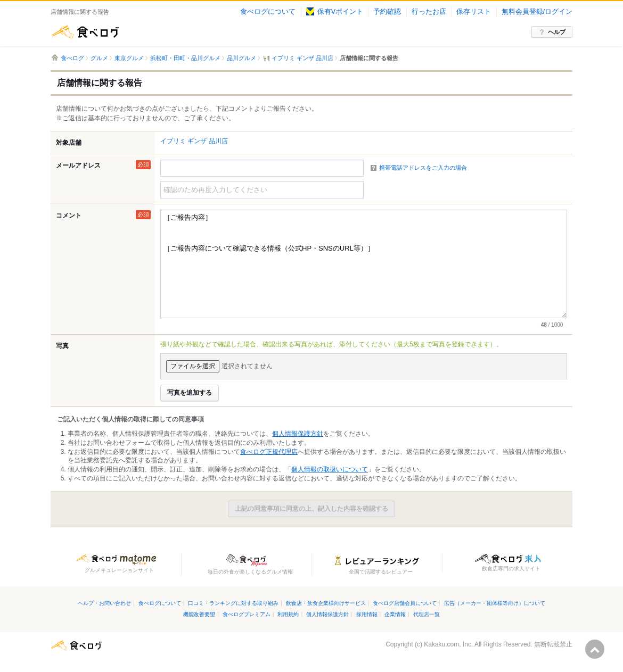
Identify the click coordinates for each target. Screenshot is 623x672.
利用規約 (288, 614)
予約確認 (387, 12)
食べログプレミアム (247, 614)
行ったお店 (429, 12)
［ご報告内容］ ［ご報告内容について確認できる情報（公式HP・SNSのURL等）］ (364, 264)
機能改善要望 (199, 614)
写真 (62, 346)
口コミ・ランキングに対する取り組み (233, 603)
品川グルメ (241, 58)
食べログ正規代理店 (269, 452)
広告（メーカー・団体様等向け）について (495, 603)
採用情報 (367, 614)
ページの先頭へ (595, 649)
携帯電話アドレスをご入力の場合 (423, 168)
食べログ (85, 32)
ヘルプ (557, 32)
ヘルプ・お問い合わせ (104, 603)
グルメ (99, 58)
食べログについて (268, 12)
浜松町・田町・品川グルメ (185, 58)
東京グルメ (129, 58)
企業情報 (395, 614)
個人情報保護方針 (298, 434)
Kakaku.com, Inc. (448, 644)
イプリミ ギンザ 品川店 (194, 141)
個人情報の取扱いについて (330, 469)
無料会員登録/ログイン (537, 12)
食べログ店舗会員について (405, 603)
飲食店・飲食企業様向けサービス (326, 603)
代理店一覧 (427, 614)
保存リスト (474, 12)
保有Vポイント (335, 12)
